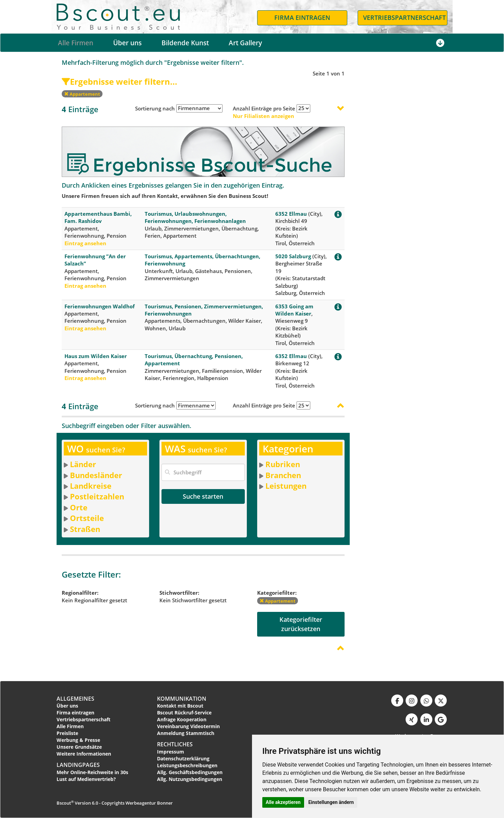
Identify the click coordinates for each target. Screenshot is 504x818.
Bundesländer (96, 475)
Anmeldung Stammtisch (186, 733)
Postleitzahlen (97, 496)
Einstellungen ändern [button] (331, 802)
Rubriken (283, 464)
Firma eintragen (75, 713)
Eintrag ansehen (85, 243)
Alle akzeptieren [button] (283, 802)
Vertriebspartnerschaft (83, 719)
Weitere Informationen (84, 754)
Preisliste (67, 733)
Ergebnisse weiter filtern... (119, 81)
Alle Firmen (76, 43)
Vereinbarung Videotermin (188, 726)
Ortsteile (87, 518)
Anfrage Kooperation (182, 719)
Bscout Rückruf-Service (184, 713)
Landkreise (91, 486)
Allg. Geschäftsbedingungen (190, 772)
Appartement (82, 94)
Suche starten (203, 496)
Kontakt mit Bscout (180, 706)
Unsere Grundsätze (79, 747)
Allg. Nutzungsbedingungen (190, 779)
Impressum (171, 752)
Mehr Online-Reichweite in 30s (92, 772)
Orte (79, 507)
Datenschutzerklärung (183, 758)
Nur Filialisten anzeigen (263, 116)
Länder (83, 464)
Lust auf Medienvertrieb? (86, 779)
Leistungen (286, 486)
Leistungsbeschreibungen (187, 765)
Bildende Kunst (185, 43)
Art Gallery (245, 43)
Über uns (127, 43)
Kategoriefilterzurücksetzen (301, 624)
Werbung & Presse (78, 740)
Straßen (85, 529)
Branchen (283, 475)
